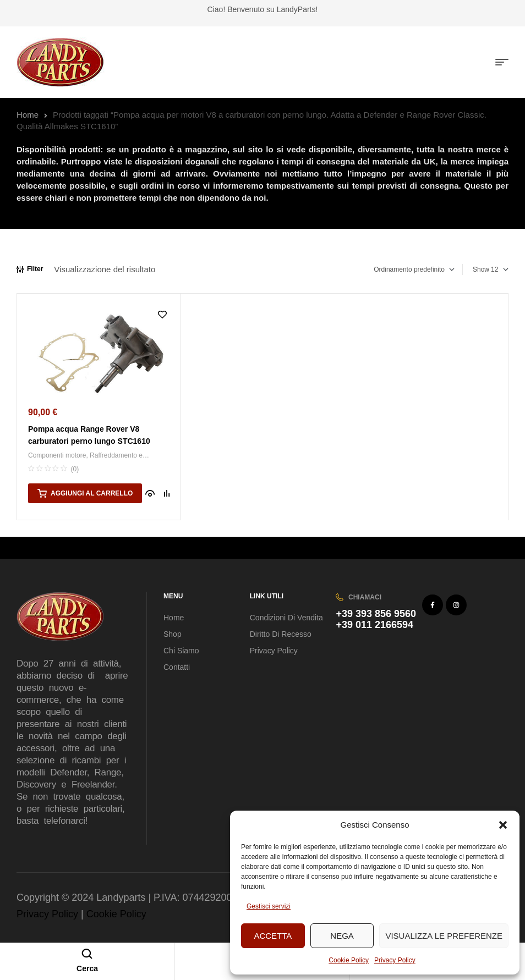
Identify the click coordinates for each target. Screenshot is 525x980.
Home (28, 115)
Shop (173, 634)
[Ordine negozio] (407, 269)
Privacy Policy (395, 960)
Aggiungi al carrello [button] (92, 493)
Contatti (177, 667)
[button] (503, 825)
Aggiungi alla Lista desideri (162, 315)
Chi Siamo (181, 651)
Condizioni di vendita (286, 618)
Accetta (273, 936)
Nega (342, 936)
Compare (167, 493)
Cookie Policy (349, 960)
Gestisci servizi (269, 906)
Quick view (150, 493)
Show (481, 269)
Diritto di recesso (281, 634)
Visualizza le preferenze (444, 936)
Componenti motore (57, 455)
